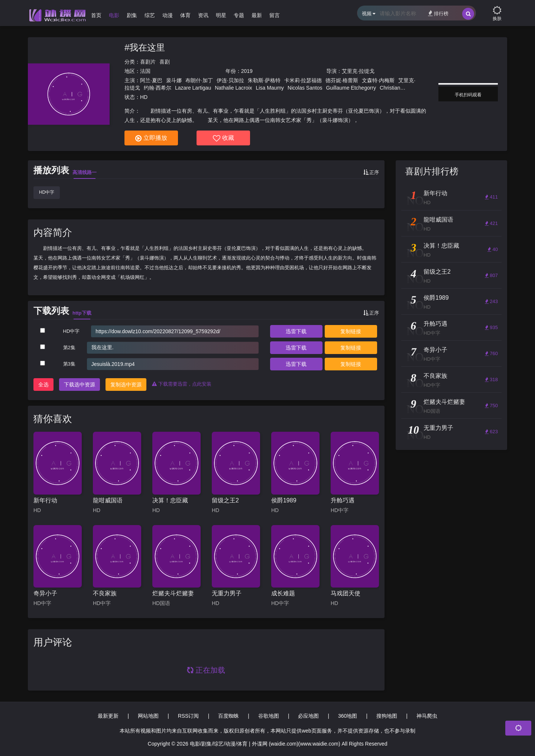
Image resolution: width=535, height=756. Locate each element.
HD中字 (47, 192)
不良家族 (105, 593)
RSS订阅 (189, 716)
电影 (114, 15)
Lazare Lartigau (193, 88)
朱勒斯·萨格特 (264, 80)
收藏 (223, 138)
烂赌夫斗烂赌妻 (173, 593)
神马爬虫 (427, 716)
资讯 (203, 15)
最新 (257, 15)
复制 (351, 331)
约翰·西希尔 (158, 88)
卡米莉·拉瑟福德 (303, 80)
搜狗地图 (387, 716)
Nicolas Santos (305, 88)
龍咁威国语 (108, 500)
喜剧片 (148, 62)
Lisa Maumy (270, 88)
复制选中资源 (126, 385)
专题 (239, 15)
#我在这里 (145, 47)
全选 (43, 385)
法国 (145, 71)
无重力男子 (227, 593)
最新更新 (108, 716)
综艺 (150, 15)
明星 (221, 15)
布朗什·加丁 (199, 80)
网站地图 (148, 716)
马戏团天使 (346, 593)
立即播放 (151, 138)
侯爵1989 (284, 500)
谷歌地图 (269, 716)
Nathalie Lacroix (233, 88)
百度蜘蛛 (228, 716)
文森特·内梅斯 (378, 80)
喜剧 (165, 62)
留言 (275, 15)
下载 (296, 331)
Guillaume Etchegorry (351, 88)
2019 (247, 71)
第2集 (69, 348)
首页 (96, 15)
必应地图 (308, 716)
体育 (185, 15)
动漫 (168, 15)
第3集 (69, 364)
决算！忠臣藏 (170, 500)
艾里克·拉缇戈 (358, 71)
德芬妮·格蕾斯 (342, 80)
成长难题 (283, 593)
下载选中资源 (80, 385)
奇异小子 (45, 593)
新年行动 (45, 500)
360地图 (348, 716)
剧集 (132, 15)
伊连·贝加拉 (230, 80)
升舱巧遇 (343, 500)
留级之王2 (225, 500)
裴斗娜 (174, 80)
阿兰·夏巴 (151, 80)
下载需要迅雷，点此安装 (182, 384)
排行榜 (438, 13)
